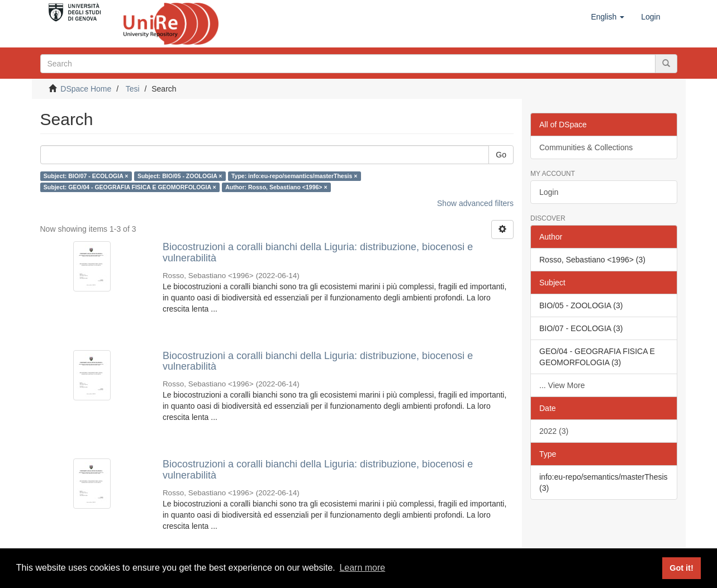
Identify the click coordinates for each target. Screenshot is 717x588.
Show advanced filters (475, 203)
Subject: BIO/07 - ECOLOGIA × (86, 176)
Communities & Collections (586, 147)
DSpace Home (86, 89)
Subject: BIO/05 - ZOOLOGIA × (180, 176)
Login (549, 192)
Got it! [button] (681, 568)
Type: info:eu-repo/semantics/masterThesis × (294, 176)
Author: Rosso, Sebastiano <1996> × (276, 187)
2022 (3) (554, 431)
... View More (562, 385)
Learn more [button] (362, 568)
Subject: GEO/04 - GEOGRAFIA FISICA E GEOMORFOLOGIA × (130, 187)
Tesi (133, 89)
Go (501, 155)
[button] (607, 17)
